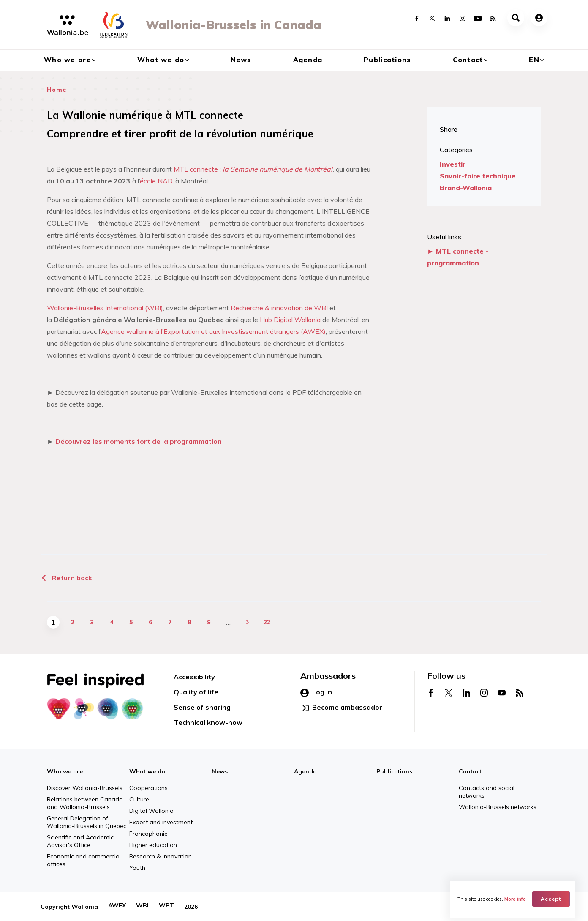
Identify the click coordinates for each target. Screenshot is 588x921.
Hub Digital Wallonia (290, 320)
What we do (161, 60)
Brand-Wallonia (466, 188)
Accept (552, 898)
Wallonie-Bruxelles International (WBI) (105, 308)
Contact (468, 60)
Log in (316, 692)
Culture (139, 799)
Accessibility (194, 677)
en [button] (534, 60)
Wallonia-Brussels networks (498, 807)
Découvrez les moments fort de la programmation (139, 441)
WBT (166, 907)
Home (57, 90)
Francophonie (148, 834)
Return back (66, 578)
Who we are (68, 60)
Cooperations (148, 788)
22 (267, 622)
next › (248, 622)
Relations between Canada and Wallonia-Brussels (85, 803)
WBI (142, 907)
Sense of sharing (202, 707)
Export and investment (161, 822)
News (241, 60)
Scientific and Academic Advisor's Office (80, 841)
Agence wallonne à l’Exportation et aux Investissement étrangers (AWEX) (213, 331)
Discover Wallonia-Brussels (85, 788)
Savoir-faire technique (478, 176)
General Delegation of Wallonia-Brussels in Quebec (87, 822)
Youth (137, 868)
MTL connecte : (253, 169)
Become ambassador (341, 708)
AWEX (117, 907)
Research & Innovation (161, 856)
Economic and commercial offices (84, 860)
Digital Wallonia (151, 811)
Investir (453, 164)
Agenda (308, 60)
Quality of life (196, 692)
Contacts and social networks (487, 792)
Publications (387, 60)
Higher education (153, 845)
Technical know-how (208, 722)
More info (516, 898)
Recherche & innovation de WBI (279, 308)
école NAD (156, 181)
